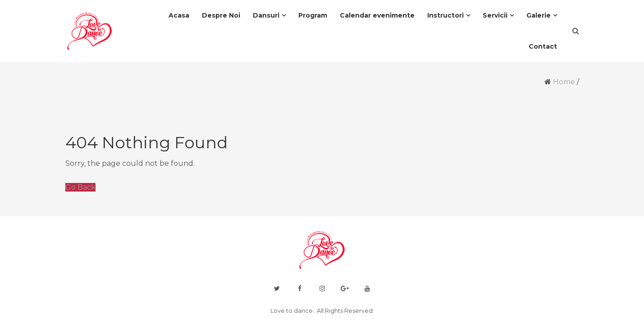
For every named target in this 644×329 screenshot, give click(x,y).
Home (564, 82)
